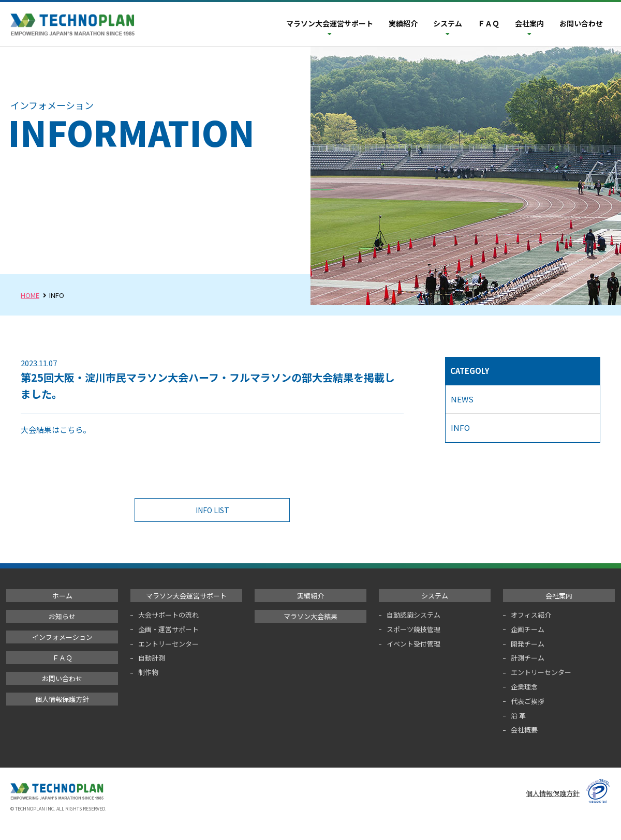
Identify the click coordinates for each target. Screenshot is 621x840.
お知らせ (62, 616)
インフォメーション (62, 637)
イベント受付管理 (413, 644)
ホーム (62, 596)
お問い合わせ (581, 23)
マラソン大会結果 (310, 616)
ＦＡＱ (489, 23)
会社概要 (524, 730)
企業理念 (524, 687)
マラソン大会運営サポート (330, 23)
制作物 (148, 672)
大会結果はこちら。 (56, 430)
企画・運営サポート (168, 629)
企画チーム (528, 629)
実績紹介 (403, 23)
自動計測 (152, 658)
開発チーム (528, 644)
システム (448, 23)
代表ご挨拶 (528, 701)
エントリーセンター (168, 644)
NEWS (462, 399)
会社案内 (529, 23)
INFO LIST (216, 510)
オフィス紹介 (531, 615)
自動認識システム (413, 615)
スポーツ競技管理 (413, 629)
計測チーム (528, 658)
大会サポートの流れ (168, 615)
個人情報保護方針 (62, 699)
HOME (30, 295)
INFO (460, 428)
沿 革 (518, 716)
